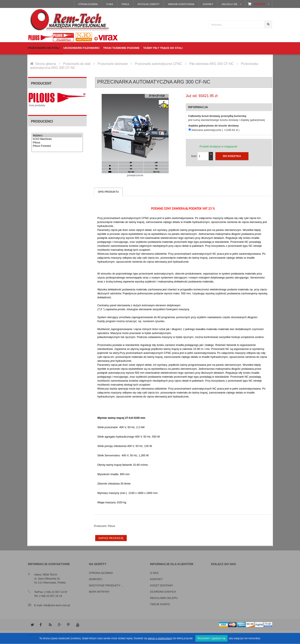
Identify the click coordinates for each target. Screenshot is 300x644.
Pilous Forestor (57, 146)
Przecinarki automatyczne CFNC (158, 64)
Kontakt (208, 4)
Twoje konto (160, 604)
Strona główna (88, 4)
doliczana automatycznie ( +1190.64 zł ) (215, 130)
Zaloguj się (229, 4)
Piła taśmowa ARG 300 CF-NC (212, 64)
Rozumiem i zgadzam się (211, 638)
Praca (125, 4)
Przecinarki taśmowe (113, 64)
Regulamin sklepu (164, 598)
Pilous (57, 143)
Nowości (96, 579)
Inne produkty (37, 105)
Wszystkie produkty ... (106, 585)
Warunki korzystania (181, 4)
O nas (110, 4)
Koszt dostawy (162, 585)
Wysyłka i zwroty (149, 4)
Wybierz (57, 136)
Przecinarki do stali (77, 64)
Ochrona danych (163, 592)
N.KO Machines (57, 139)
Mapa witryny (99, 592)
